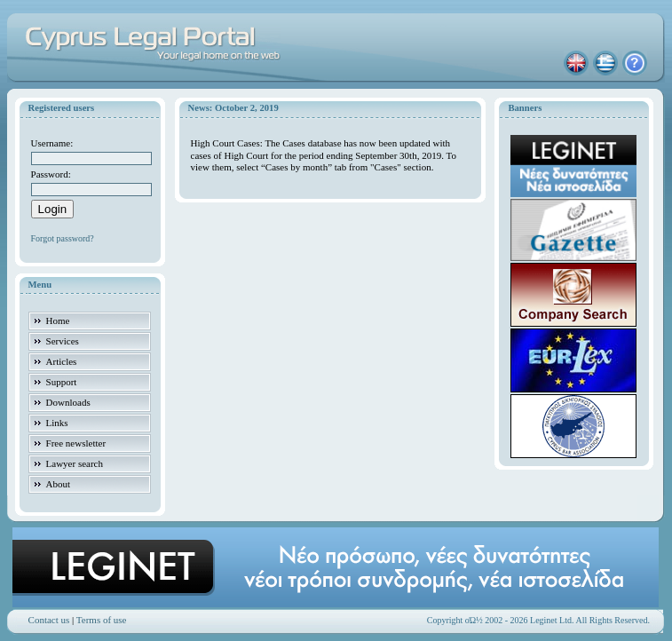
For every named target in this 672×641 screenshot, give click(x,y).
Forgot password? (63, 238)
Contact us (49, 620)
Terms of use (102, 620)
